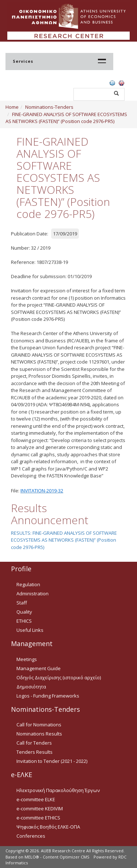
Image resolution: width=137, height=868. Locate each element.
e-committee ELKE (36, 799)
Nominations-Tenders (49, 107)
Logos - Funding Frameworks (48, 696)
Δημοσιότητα (31, 687)
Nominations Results (39, 734)
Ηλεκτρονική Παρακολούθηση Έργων (58, 790)
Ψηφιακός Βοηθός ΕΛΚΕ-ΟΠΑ (48, 827)
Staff (22, 603)
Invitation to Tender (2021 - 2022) (52, 761)
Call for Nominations (39, 725)
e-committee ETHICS (38, 818)
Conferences (31, 836)
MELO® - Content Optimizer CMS (57, 857)
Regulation (28, 584)
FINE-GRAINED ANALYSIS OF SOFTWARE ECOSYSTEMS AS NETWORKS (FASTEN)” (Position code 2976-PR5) (66, 118)
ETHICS (24, 621)
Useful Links (30, 630)
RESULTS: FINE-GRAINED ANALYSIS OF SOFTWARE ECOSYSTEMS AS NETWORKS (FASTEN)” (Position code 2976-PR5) (64, 540)
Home (12, 107)
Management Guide (39, 668)
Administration (33, 594)
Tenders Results (35, 752)
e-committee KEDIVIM (40, 809)
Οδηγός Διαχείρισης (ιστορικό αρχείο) (59, 677)
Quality (24, 612)
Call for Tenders (34, 743)
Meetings (27, 659)
